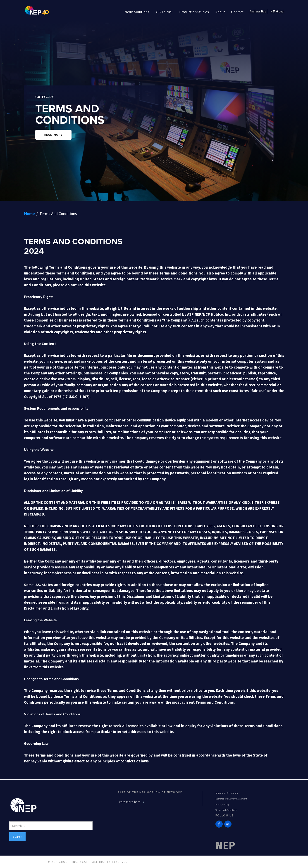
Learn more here (129, 802)
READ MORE (53, 135)
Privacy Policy (222, 804)
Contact (237, 12)
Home (29, 214)
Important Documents (227, 793)
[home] (34, 12)
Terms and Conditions (226, 810)
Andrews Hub (258, 12)
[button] (137, 12)
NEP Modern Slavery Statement (231, 799)
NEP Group (277, 12)
